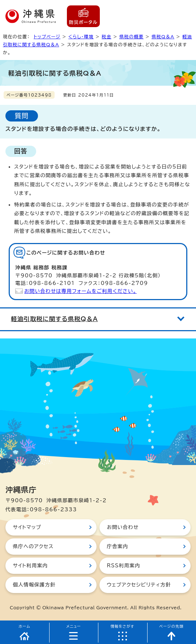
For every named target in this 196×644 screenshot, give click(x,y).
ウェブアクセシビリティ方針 (139, 585)
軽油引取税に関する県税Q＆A (54, 319)
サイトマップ (27, 527)
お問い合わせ (123, 527)
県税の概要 (131, 37)
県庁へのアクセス (33, 546)
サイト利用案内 (30, 566)
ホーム (24, 626)
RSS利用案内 (123, 566)
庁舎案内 (117, 546)
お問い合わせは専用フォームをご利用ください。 (80, 291)
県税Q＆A (163, 37)
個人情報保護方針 (34, 585)
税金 (106, 37)
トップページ (47, 37)
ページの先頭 (171, 626)
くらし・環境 (81, 37)
